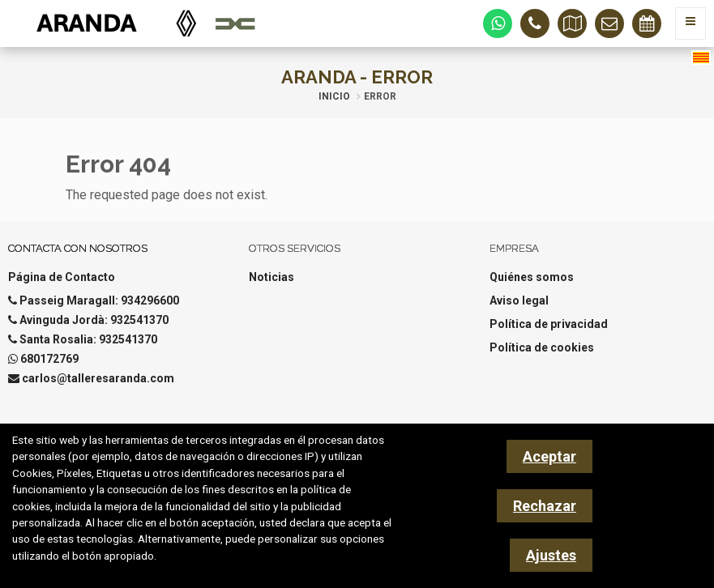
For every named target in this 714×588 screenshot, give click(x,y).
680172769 (49, 359)
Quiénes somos (532, 277)
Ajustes (551, 555)
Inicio (334, 96)
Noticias (271, 277)
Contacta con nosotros (78, 248)
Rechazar (545, 506)
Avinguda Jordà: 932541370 (94, 320)
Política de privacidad (549, 324)
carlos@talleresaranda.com (98, 378)
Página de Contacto (62, 277)
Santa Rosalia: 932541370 (88, 339)
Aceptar (549, 456)
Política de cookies (542, 347)
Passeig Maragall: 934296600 (99, 300)
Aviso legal (519, 300)
